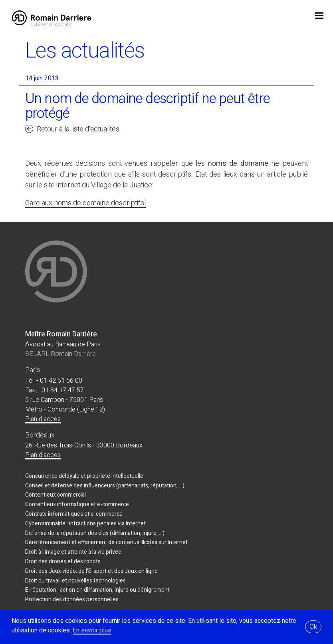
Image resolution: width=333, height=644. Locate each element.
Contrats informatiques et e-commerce (74, 514)
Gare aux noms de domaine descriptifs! (85, 203)
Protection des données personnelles (72, 599)
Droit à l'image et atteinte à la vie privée (73, 552)
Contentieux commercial (55, 495)
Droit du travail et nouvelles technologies (75, 581)
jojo (319, 16)
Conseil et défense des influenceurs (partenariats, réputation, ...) (105, 486)
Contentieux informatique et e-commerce (77, 504)
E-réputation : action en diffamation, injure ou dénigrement (97, 590)
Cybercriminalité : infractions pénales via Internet (85, 524)
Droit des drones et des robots (63, 562)
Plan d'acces (43, 419)
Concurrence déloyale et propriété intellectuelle (84, 476)
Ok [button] (313, 627)
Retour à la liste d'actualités (78, 129)
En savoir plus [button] (92, 630)
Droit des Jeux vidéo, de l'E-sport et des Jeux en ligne (91, 571)
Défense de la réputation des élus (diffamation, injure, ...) (95, 533)
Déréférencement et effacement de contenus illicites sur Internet (106, 542)
